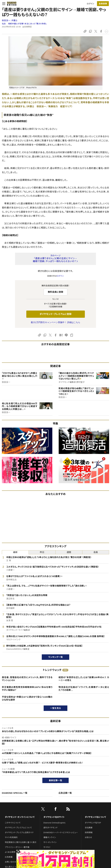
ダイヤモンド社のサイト (54, 817)
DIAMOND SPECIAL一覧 (15, 793)
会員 (96, 552)
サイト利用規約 (11, 837)
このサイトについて (13, 823)
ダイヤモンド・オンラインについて (20, 817)
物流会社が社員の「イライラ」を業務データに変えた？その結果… (84, 689)
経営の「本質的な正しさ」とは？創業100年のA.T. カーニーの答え (84, 679)
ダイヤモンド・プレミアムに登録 (55, 314)
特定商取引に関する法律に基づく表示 (21, 842)
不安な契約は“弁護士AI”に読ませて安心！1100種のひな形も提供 (27, 698)
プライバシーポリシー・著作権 (17, 847)
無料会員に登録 (56, 292)
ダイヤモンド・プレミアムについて (18, 828)
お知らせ (88, 837)
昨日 (42, 552)
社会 (4, 24)
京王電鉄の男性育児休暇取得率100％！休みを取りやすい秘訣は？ (27, 689)
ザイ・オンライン (50, 842)
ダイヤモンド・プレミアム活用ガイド (19, 833)
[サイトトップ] (11, 4)
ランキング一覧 (56, 657)
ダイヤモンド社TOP (93, 823)
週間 (69, 552)
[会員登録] (103, 4)
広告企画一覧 (65, 793)
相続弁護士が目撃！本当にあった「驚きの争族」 (27, 24)
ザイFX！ (47, 847)
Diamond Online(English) (54, 823)
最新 (15, 552)
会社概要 (89, 828)
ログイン (90, 4)
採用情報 (89, 833)
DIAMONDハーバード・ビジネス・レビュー (61, 833)
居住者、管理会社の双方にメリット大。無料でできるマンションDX (27, 679)
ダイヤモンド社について (95, 817)
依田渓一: (10, 20)
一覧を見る (56, 708)
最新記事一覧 (55, 780)
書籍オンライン (50, 837)
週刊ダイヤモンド (51, 828)
